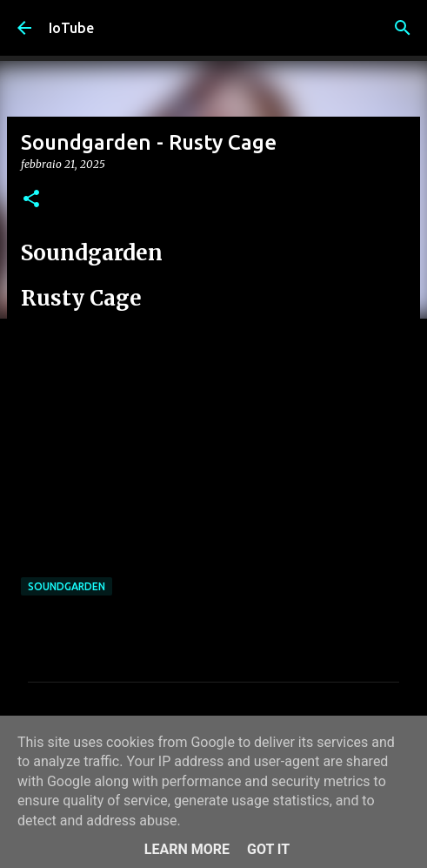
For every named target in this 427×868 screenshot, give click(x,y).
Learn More (187, 849)
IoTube (71, 28)
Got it (268, 849)
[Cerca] (403, 28)
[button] (31, 200)
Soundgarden (67, 586)
